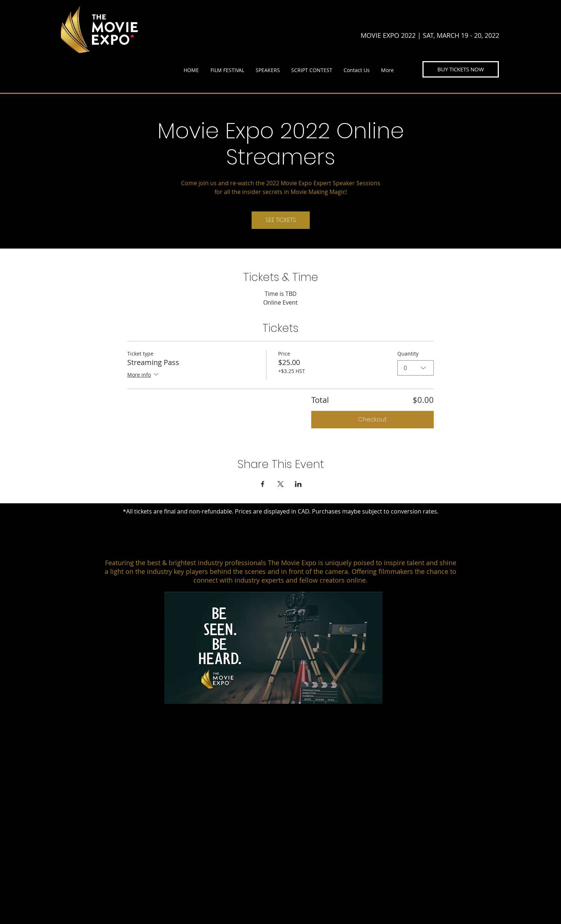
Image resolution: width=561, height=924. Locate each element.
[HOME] (286, 733)
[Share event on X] (280, 484)
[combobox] (416, 368)
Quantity (408, 354)
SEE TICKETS (281, 220)
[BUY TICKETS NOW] (461, 69)
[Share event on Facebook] (263, 484)
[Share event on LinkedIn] (298, 484)
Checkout (372, 419)
